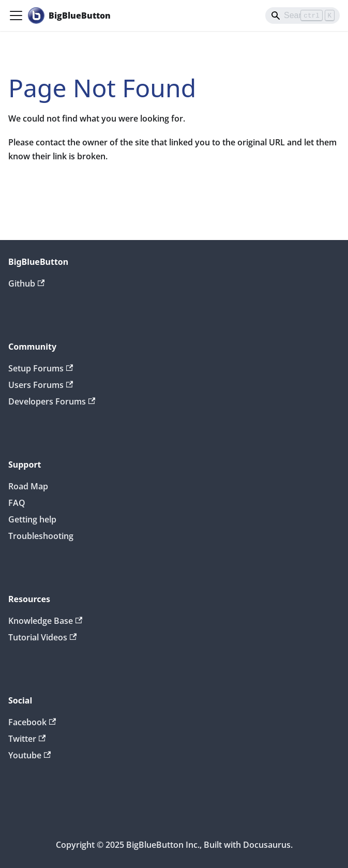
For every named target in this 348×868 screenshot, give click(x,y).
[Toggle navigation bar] (16, 16)
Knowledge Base (45, 621)
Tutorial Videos (42, 637)
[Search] (302, 16)
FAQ (17, 503)
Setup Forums (41, 368)
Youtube (29, 755)
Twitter (27, 739)
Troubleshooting (41, 536)
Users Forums (41, 385)
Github (26, 283)
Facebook (32, 722)
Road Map (28, 486)
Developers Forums (52, 401)
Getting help (32, 519)
